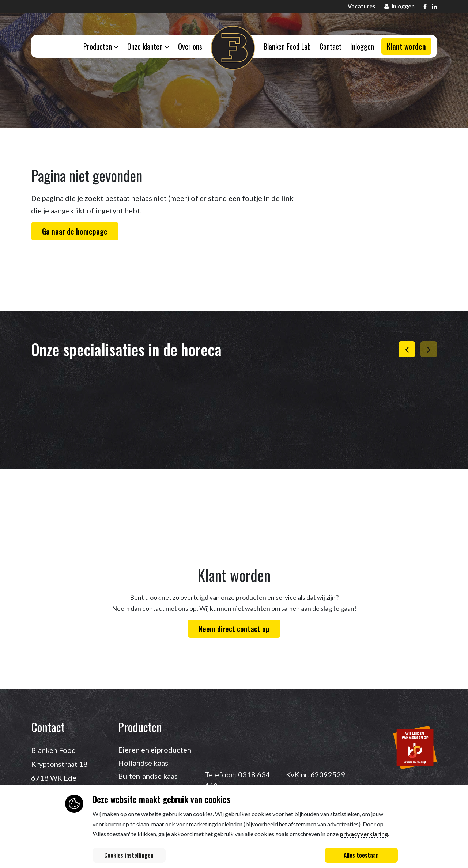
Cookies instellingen (129, 855)
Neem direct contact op (234, 629)
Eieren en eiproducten (155, 750)
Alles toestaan (361, 855)
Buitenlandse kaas (148, 776)
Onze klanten (147, 47)
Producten (99, 47)
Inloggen (364, 47)
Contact (332, 47)
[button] (407, 349)
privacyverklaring (364, 834)
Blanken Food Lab (288, 47)
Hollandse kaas (143, 763)
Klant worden (406, 47)
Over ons (190, 47)
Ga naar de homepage (75, 231)
